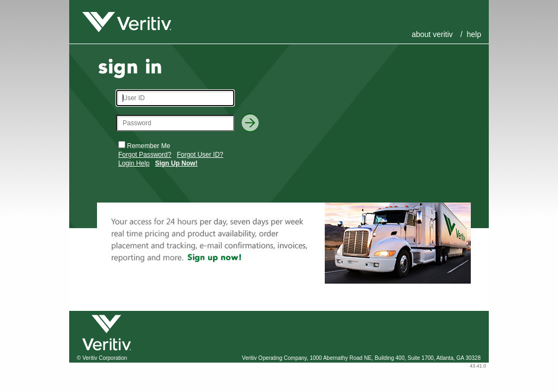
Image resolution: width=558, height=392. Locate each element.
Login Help (134, 163)
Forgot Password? (145, 155)
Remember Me (148, 146)
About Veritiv (432, 34)
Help (474, 34)
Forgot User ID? (200, 155)
